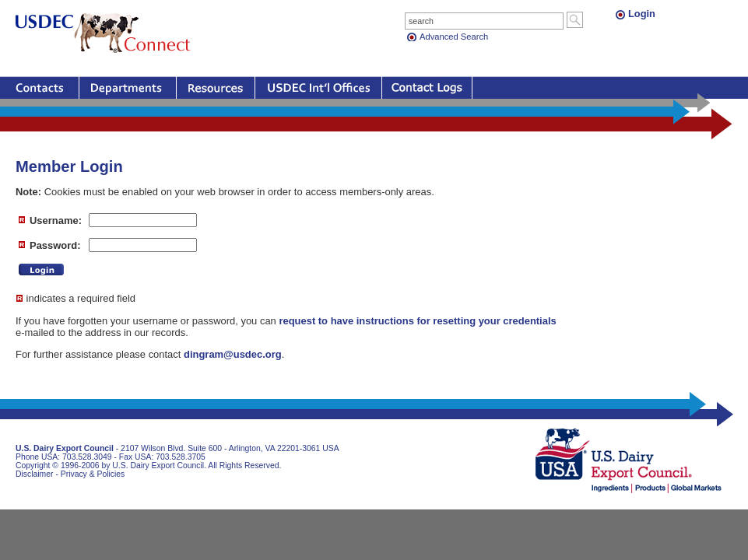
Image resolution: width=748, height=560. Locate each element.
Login (642, 14)
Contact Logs (427, 87)
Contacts (39, 87)
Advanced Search (454, 37)
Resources (216, 87)
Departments (128, 87)
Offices (318, 87)
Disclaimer (35, 474)
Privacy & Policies (93, 474)
